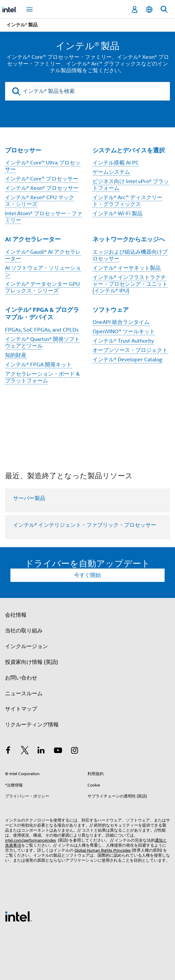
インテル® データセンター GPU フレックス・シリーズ (42, 287)
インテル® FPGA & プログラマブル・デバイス (42, 314)
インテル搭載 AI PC (116, 163)
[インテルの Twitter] (25, 751)
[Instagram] (74, 751)
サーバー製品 (29, 498)
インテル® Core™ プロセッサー (42, 179)
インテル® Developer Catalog (127, 360)
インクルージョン (26, 646)
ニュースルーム (24, 694)
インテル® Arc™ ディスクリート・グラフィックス (127, 201)
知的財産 (16, 355)
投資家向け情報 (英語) (32, 662)
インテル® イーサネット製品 (127, 268)
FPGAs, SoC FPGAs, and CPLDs (42, 330)
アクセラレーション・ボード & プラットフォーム (42, 377)
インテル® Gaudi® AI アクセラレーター (43, 255)
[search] (16, 91)
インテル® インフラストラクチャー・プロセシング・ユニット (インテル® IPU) (130, 284)
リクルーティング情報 (32, 725)
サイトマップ (21, 709)
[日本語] (149, 10)
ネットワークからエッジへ (129, 239)
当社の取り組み (24, 631)
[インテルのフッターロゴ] (18, 916)
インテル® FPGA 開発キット (38, 365)
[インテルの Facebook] (8, 751)
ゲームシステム (111, 172)
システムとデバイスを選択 (129, 150)
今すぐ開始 (87, 575)
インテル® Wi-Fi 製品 (118, 214)
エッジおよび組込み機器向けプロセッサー (130, 255)
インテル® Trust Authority (123, 341)
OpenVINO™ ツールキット (124, 332)
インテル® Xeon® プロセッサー (42, 188)
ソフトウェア (111, 310)
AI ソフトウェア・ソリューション (43, 271)
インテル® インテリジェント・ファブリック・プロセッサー (85, 525)
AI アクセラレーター (33, 239)
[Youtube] (58, 751)
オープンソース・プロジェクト (130, 350)
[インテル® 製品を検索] (87, 91)
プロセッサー (23, 150)
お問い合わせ (21, 678)
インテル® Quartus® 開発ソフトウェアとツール (42, 343)
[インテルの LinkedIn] (41, 751)
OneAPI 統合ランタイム (121, 322)
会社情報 (16, 615)
